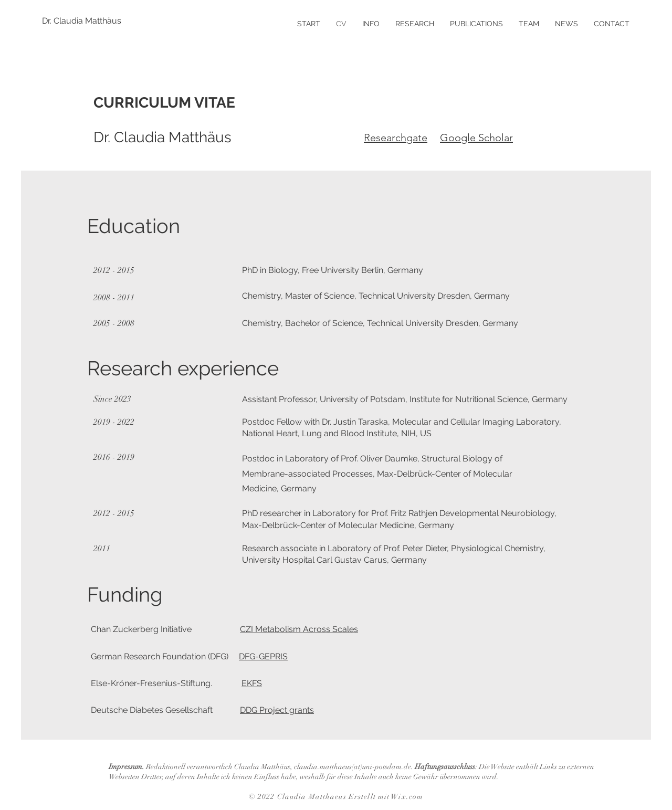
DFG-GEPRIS (263, 656)
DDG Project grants (277, 710)
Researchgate (396, 138)
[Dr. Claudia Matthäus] (82, 21)
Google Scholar (476, 138)
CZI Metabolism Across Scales (299, 629)
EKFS (252, 683)
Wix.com (407, 797)
